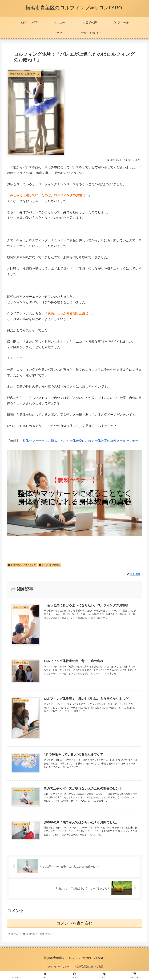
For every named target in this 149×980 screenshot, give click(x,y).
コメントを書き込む (74, 923)
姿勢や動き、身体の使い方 (22, 565)
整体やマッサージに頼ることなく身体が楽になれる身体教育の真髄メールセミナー (80, 441)
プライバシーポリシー (58, 966)
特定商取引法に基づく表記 (88, 966)
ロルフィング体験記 (50, 565)
